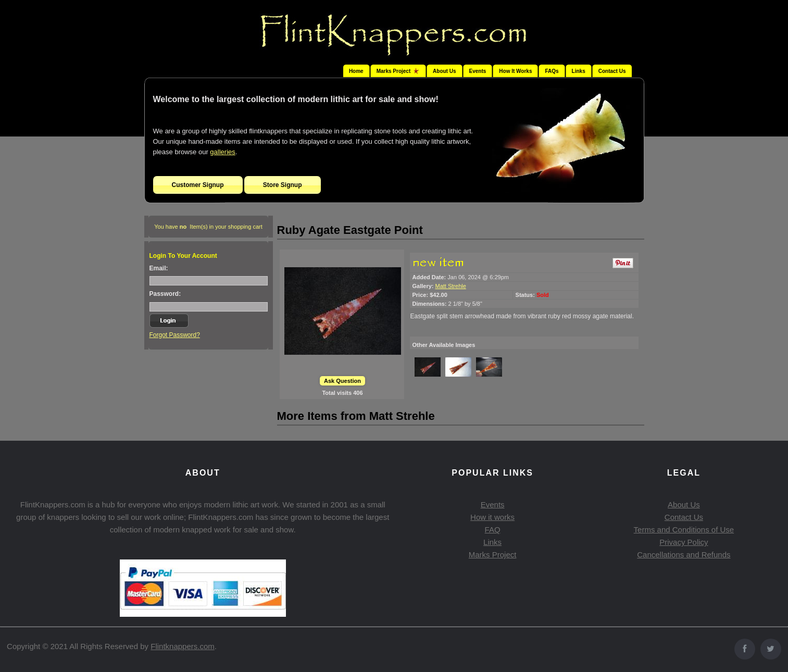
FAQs (552, 71)
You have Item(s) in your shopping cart (208, 227)
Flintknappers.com (183, 646)
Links (579, 71)
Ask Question (342, 381)
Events (478, 71)
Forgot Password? (175, 335)
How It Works (515, 71)
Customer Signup (198, 185)
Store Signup (283, 185)
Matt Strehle (451, 286)
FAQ (493, 530)
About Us (444, 71)
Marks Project (493, 555)
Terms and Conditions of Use (684, 530)
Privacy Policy (684, 542)
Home (356, 71)
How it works (492, 517)
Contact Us (612, 71)
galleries (222, 152)
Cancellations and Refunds (684, 555)
